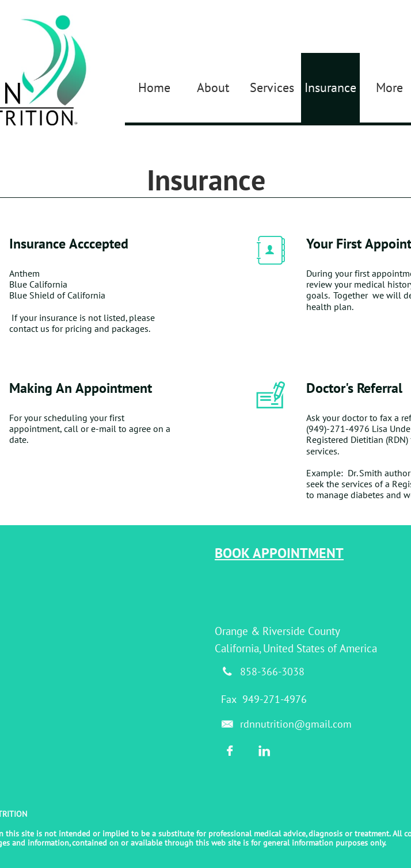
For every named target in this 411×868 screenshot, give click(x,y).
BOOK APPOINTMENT (279, 553)
